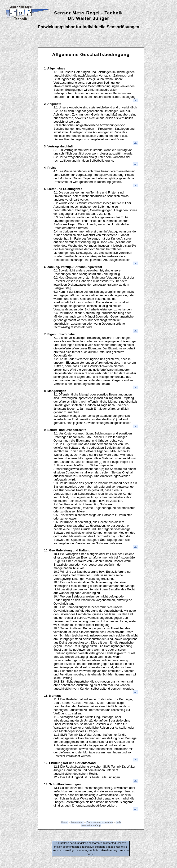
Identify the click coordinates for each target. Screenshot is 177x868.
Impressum (77, 822)
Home (64, 822)
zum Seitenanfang (91, 825)
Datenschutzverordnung (100, 822)
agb (119, 822)
